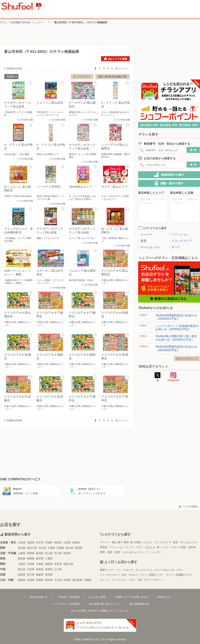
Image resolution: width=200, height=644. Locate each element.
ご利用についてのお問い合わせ (131, 597)
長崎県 (40, 580)
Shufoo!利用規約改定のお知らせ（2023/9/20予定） (176, 348)
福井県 (67, 553)
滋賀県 (49, 564)
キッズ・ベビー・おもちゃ (140, 547)
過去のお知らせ (187, 359)
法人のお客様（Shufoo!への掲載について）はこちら (100, 611)
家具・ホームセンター (185, 542)
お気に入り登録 (30, 83)
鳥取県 (40, 569)
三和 (140, 580)
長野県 (31, 553)
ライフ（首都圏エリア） (180, 575)
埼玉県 (42, 548)
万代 (124, 575)
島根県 (49, 569)
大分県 (58, 580)
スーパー (145, 234)
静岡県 (31, 559)
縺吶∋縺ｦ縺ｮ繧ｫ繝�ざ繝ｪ (113, 77)
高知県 (49, 575)
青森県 (31, 543)
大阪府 (22, 564)
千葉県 (51, 548)
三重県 (49, 559)
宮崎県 (67, 580)
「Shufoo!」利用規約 (68, 597)
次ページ (122, 69)
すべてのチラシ (82, 77)
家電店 (104, 547)
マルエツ (133, 575)
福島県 (76, 543)
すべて (175, 247)
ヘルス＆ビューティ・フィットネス (141, 552)
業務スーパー (107, 570)
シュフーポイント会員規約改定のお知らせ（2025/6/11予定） (177, 327)
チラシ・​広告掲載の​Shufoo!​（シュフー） (23, 22)
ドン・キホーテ (125, 570)
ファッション (179, 234)
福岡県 (22, 580)
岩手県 (40, 543)
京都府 (40, 564)
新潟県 (40, 553)
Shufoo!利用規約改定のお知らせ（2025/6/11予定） (176, 317)
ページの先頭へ (189, 507)
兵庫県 (31, 564)
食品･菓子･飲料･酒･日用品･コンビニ (132, 542)
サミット (105, 580)
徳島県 (22, 575)
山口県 (58, 569)
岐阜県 (40, 559)
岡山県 (22, 569)
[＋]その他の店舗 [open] (25, 120)
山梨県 (22, 553)
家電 (142, 241)
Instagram (173, 377)
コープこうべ (119, 580)
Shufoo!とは (164, 597)
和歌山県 (68, 564)
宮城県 (49, 543)
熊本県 (49, 580)
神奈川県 (32, 548)
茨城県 (60, 548)
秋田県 (58, 543)
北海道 (22, 543)
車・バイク (163, 547)
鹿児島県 (77, 580)
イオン (180, 570)
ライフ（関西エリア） (152, 575)
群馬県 (79, 548)
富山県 (49, 553)
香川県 (31, 575)
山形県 (67, 543)
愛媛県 (40, 575)
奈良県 (58, 564)
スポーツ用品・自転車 (183, 547)
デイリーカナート (154, 580)
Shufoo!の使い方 (39, 597)
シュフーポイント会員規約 (66, 604)
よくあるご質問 (97, 597)
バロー (132, 580)
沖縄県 (88, 580)
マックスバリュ (144, 570)
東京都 (22, 548)
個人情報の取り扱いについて (105, 604)
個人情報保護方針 (139, 604)
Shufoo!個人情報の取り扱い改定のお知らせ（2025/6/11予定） (176, 338)
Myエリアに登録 (115, 59)
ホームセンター (149, 247)
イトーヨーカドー (110, 575)
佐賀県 (31, 580)
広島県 (31, 569)
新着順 (11, 77)
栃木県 (69, 548)
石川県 (58, 553)
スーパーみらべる (164, 570)
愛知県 (22, 559)
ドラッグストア (180, 241)
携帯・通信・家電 (110, 552)
